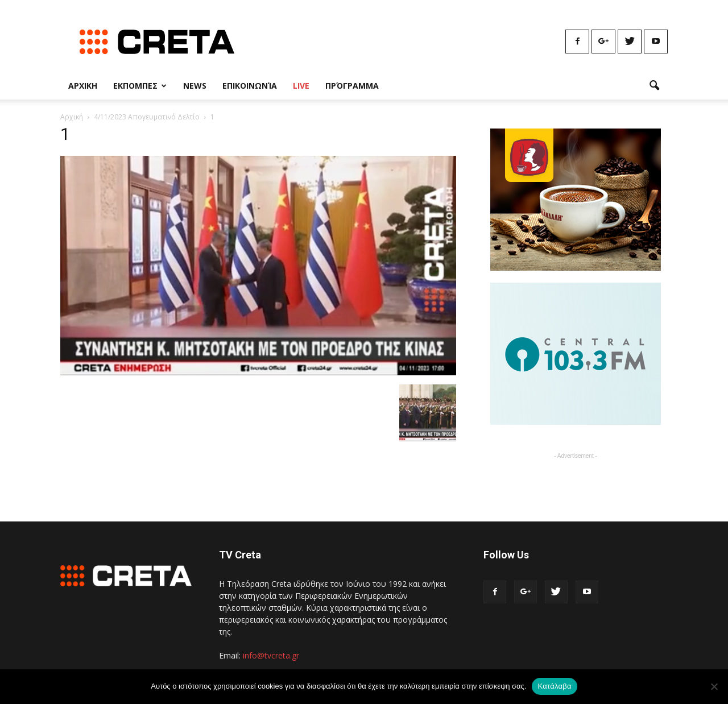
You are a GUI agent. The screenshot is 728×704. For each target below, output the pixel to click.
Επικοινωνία (250, 86)
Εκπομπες (140, 86)
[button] (654, 86)
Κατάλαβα (554, 686)
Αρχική (72, 117)
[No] (714, 686)
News (195, 86)
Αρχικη (83, 86)
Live (301, 86)
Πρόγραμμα (352, 86)
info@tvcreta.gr (271, 655)
